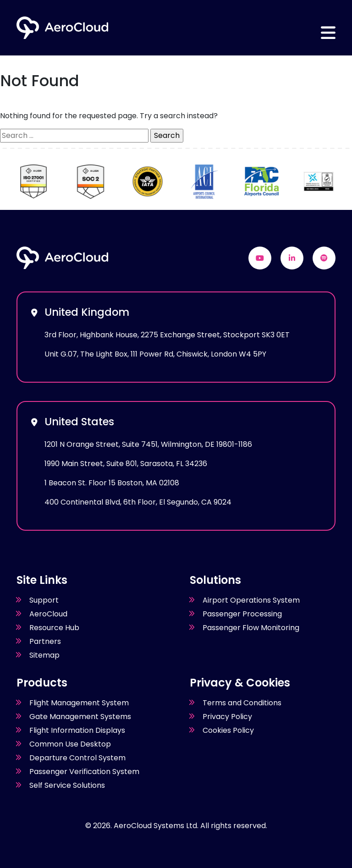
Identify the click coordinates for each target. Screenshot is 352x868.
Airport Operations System (251, 600)
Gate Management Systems (80, 717)
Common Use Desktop (70, 744)
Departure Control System (77, 758)
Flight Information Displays (77, 730)
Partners (45, 641)
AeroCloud (48, 614)
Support (44, 600)
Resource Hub (54, 628)
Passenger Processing (242, 614)
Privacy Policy (227, 717)
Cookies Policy (228, 730)
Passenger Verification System (84, 772)
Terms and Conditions (242, 703)
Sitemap (44, 655)
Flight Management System (79, 703)
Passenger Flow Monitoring (251, 628)
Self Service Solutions (67, 785)
